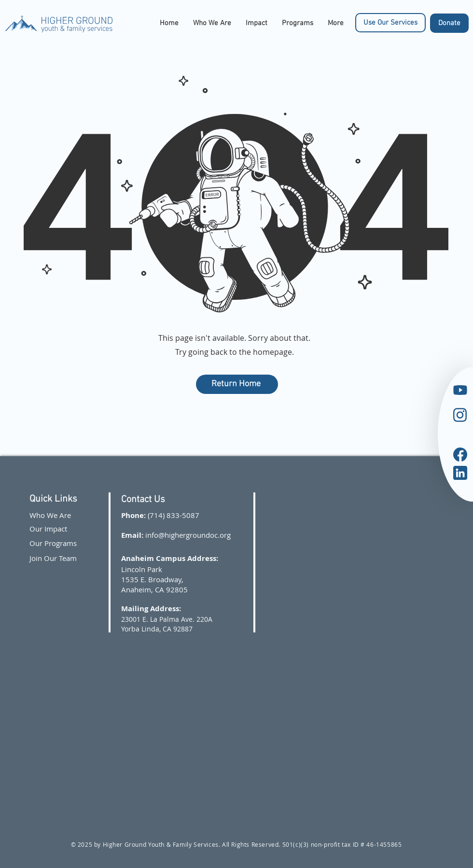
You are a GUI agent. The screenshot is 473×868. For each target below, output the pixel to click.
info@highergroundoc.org (188, 535)
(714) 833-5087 (174, 515)
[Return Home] (237, 384)
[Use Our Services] (390, 23)
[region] (405, 398)
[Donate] (449, 23)
